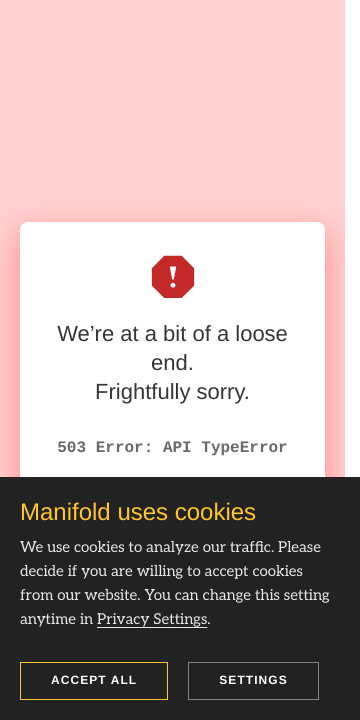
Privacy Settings (152, 620)
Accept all (94, 680)
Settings (253, 680)
